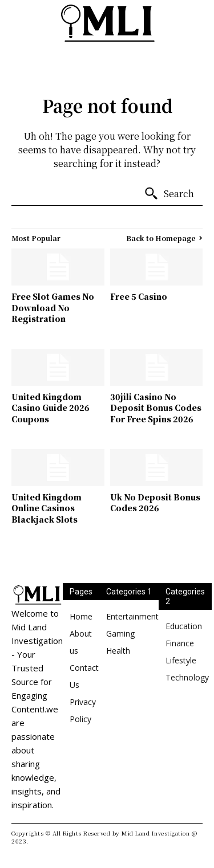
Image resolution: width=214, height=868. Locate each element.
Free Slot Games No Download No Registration (53, 307)
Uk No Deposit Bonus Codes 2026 (155, 503)
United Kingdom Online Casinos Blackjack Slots (47, 508)
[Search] (169, 194)
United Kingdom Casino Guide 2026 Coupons (51, 408)
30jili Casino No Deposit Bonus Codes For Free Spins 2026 (156, 408)
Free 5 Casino (139, 296)
